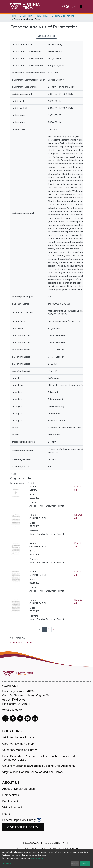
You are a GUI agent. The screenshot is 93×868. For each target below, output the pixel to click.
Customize (7, 864)
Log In (73, 7)
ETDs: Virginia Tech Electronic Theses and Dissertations (34, 16)
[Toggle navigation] (81, 7)
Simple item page (46, 36)
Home (13, 16)
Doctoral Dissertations (63, 16)
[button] (67, 7)
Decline (75, 864)
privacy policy (37, 858)
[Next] (54, 629)
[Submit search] (64, 7)
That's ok (85, 864)
